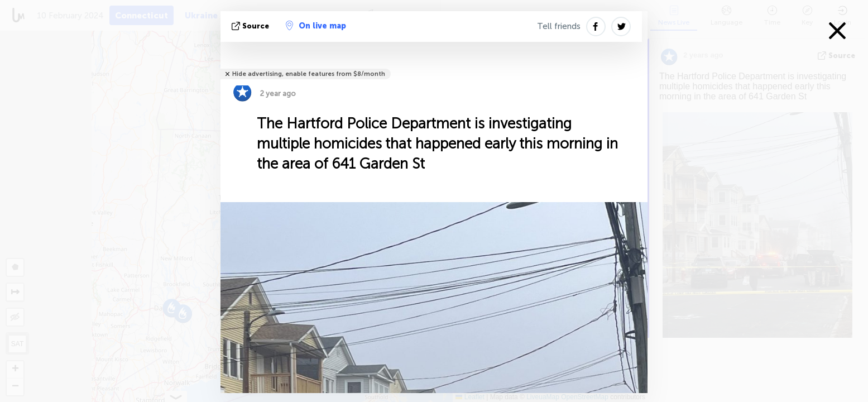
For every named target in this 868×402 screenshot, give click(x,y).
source (251, 26)
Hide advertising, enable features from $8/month (309, 74)
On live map (316, 26)
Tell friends (559, 26)
